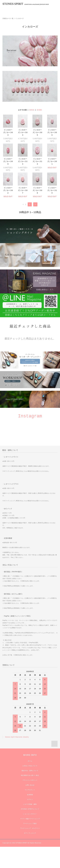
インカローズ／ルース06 (52, 132)
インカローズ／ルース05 (37, 132)
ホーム (30, 761)
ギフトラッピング (30, 833)
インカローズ (20, 18)
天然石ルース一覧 (8, 18)
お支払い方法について (30, 766)
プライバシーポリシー (30, 780)
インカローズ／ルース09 (8, 161)
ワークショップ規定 (30, 823)
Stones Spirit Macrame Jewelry (17, 737)
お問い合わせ (30, 785)
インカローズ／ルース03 (8, 132)
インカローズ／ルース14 (37, 161)
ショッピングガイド (30, 814)
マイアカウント (30, 790)
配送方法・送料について (30, 771)
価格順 (32, 110)
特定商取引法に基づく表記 (30, 775)
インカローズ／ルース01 (52, 161)
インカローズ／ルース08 (37, 190)
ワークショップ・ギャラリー (30, 828)
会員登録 (30, 795)
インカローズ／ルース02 (8, 190)
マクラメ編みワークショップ (30, 819)
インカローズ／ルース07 (23, 190)
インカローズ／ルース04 (23, 132)
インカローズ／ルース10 (52, 190)
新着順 (39, 110)
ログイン (30, 799)
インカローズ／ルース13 (23, 161)
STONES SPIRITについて (30, 809)
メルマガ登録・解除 (30, 804)
